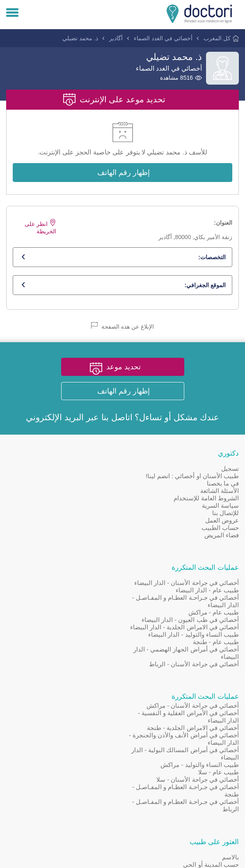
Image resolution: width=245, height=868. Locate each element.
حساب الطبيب (220, 528)
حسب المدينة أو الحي (89, 606)
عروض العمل (222, 521)
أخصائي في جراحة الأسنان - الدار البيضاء (64, 469)
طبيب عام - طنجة (93, 528)
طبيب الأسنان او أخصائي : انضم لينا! (192, 476)
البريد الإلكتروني (55, 418)
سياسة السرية (220, 506)
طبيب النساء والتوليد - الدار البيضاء (71, 521)
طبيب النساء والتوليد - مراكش (200, 651)
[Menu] (12, 13)
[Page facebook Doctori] (108, 647)
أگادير (116, 38)
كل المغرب (217, 38)
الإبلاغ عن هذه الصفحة (122, 326)
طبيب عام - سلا (219, 659)
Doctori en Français (85, 675)
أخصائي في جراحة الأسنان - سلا (198, 666)
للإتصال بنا (226, 513)
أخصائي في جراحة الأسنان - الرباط (72, 550)
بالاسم (108, 598)
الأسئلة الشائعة (220, 491)
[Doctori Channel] (55, 647)
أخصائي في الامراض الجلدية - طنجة (193, 614)
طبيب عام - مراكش (91, 498)
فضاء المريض (222, 535)
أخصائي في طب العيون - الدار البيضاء (68, 506)
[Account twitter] (81, 647)
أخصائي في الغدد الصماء (163, 38)
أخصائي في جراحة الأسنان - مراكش (193, 592)
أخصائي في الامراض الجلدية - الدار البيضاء (62, 513)
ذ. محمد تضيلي (80, 38)
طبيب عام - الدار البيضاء (85, 476)
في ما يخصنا (223, 484)
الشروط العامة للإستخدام (206, 498)
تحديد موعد (124, 367)
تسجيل (230, 469)
